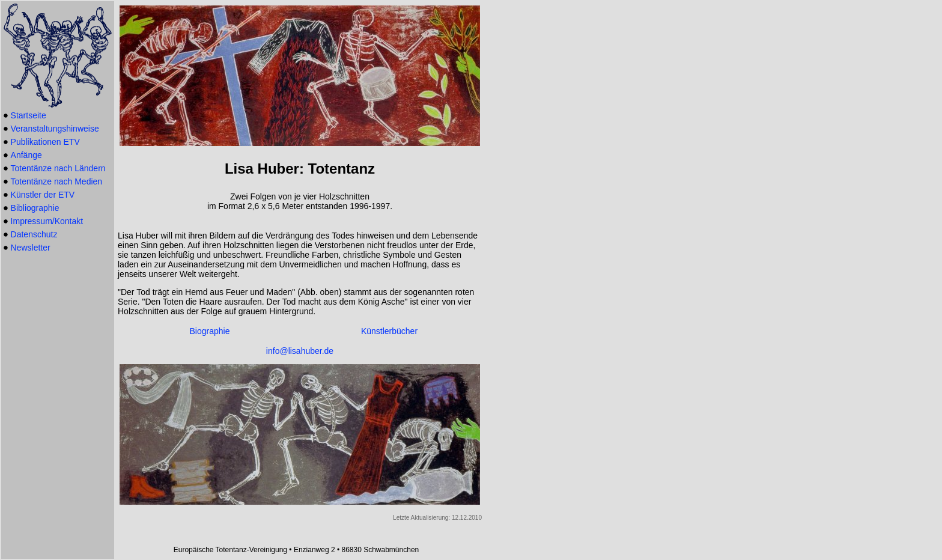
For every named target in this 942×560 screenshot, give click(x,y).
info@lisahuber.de (300, 351)
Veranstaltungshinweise (55, 129)
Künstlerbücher (389, 331)
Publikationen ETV (45, 142)
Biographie (210, 331)
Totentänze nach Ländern (58, 168)
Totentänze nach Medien (57, 181)
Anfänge (26, 155)
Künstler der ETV (43, 195)
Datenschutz (34, 234)
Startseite (29, 115)
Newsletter (31, 248)
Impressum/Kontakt (47, 221)
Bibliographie (35, 208)
